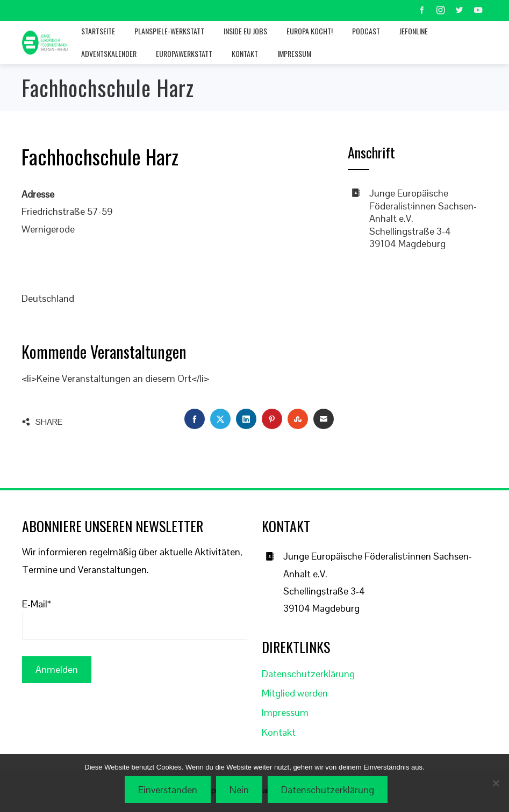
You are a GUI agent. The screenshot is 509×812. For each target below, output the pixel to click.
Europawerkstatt (184, 53)
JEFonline (414, 31)
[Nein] (496, 784)
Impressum (294, 53)
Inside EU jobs (245, 31)
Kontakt (245, 53)
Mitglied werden (295, 693)
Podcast (366, 31)
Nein (240, 791)
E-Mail (37, 604)
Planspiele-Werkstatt (169, 31)
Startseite (98, 31)
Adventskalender (109, 53)
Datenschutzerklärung (308, 674)
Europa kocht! (310, 31)
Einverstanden (169, 791)
